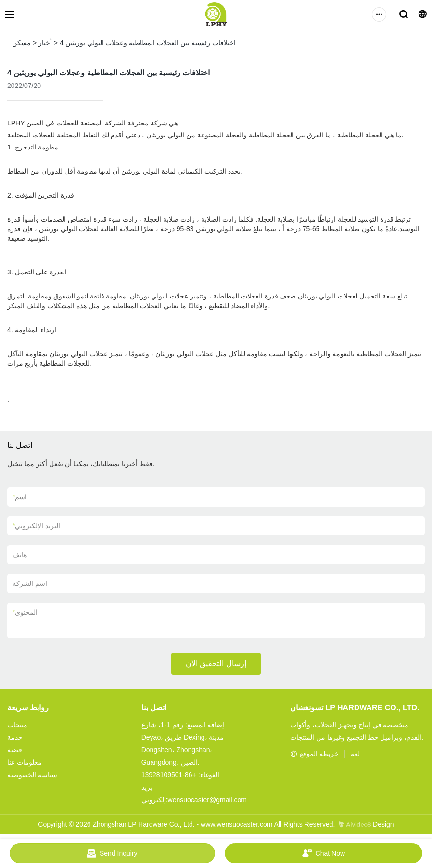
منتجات (17, 725)
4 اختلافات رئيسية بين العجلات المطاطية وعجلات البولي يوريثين (148, 43)
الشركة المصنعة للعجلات (92, 123)
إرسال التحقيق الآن (216, 663)
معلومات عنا (25, 762)
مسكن (21, 43)
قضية (15, 750)
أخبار (45, 43)
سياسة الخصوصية (32, 775)
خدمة (15, 737)
